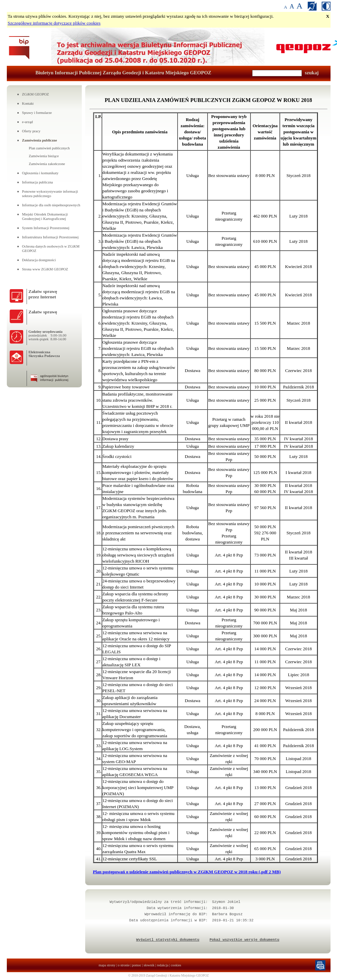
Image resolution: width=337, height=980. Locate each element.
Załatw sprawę (43, 312)
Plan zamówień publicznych (49, 148)
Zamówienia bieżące (44, 156)
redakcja (163, 965)
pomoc (136, 965)
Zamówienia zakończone (47, 164)
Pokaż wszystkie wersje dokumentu (244, 940)
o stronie (124, 965)
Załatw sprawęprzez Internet (43, 294)
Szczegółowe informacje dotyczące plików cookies (54, 23)
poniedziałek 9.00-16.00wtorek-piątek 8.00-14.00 (48, 337)
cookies (176, 965)
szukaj (312, 73)
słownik (149, 965)
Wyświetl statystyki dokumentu (167, 940)
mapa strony (107, 965)
